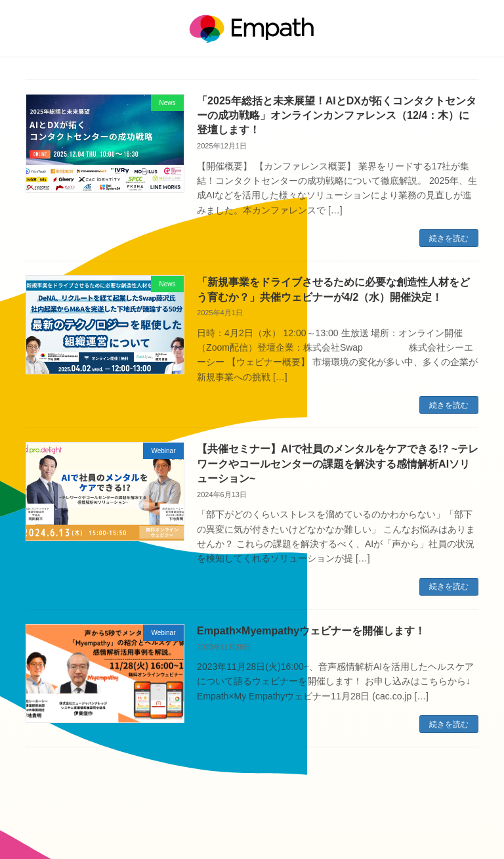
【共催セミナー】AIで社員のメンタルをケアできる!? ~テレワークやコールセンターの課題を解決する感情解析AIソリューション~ (338, 464)
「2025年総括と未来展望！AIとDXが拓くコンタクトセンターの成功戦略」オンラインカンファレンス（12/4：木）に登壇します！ (337, 116)
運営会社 (214, 814)
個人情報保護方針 (274, 814)
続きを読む (449, 238)
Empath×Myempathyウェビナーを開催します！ (311, 631)
